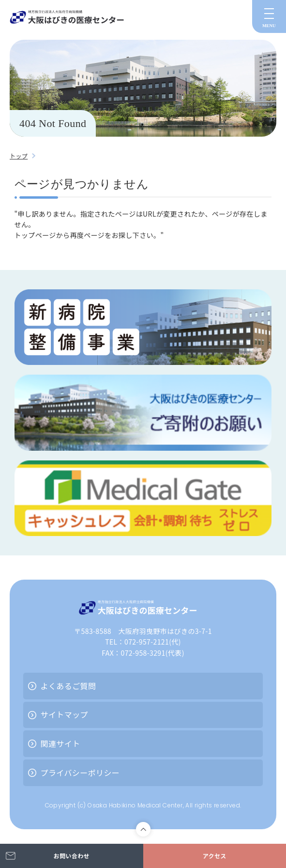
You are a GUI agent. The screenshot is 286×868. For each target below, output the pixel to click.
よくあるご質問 (68, 686)
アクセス (215, 856)
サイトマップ (64, 714)
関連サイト (60, 743)
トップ (19, 156)
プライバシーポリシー (80, 773)
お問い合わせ (72, 856)
